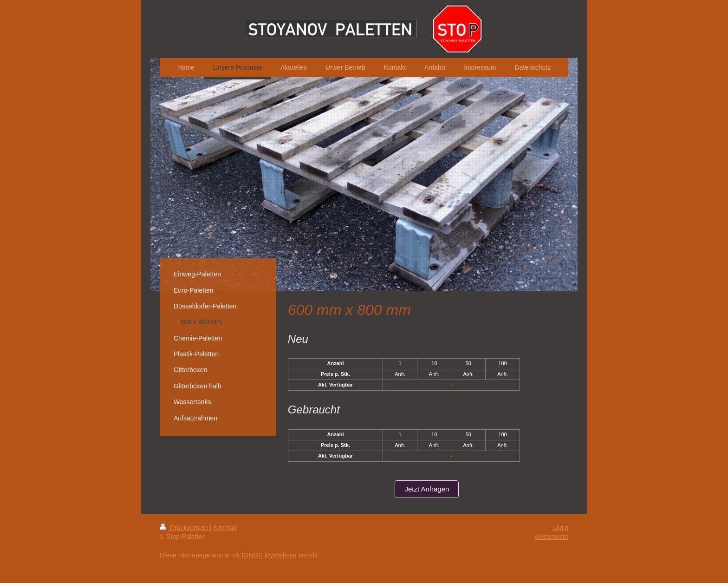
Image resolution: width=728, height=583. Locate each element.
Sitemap (225, 528)
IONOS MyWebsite (269, 555)
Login (560, 528)
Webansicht (551, 537)
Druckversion (185, 528)
